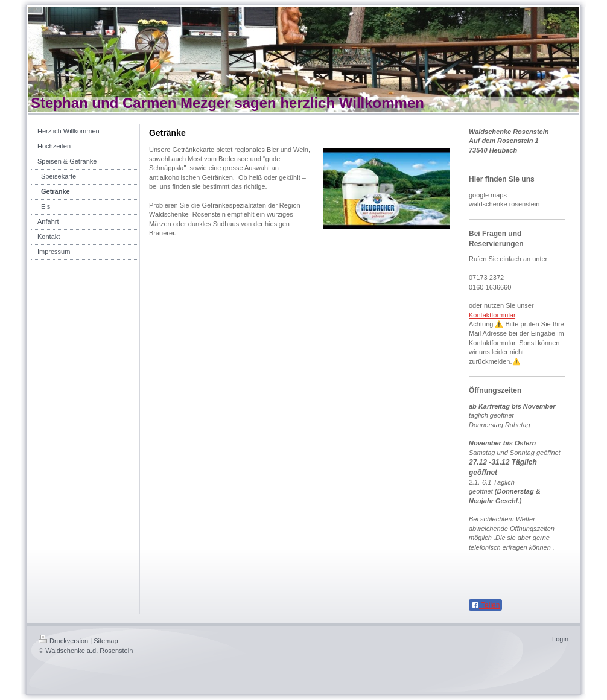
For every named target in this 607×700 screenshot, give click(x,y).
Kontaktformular (492, 315)
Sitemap (106, 641)
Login (560, 639)
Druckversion (63, 641)
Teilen (485, 605)
